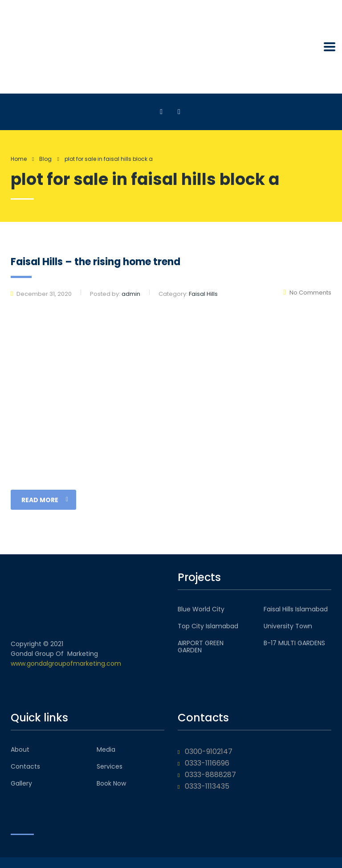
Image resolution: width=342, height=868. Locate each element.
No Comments (307, 293)
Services (110, 766)
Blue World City (201, 609)
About (20, 749)
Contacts (25, 766)
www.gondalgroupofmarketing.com (66, 663)
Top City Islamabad (208, 626)
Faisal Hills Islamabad (296, 609)
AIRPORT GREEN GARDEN (201, 647)
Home (19, 159)
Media (106, 749)
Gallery (21, 783)
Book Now (111, 783)
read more (45, 500)
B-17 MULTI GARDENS (294, 643)
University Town (288, 626)
